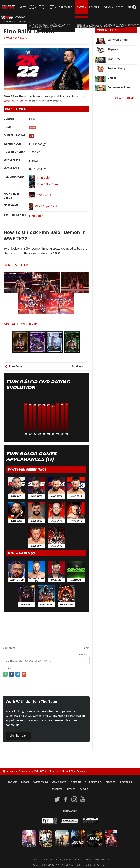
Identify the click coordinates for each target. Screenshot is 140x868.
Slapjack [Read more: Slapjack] (113, 49)
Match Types (73, 17)
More (131, 7)
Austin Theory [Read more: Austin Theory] (116, 68)
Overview (20, 17)
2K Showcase (97, 17)
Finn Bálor (36, 216)
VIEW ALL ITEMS (126, 98)
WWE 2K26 (32, 7)
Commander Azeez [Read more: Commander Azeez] (119, 87)
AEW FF (52, 7)
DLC (85, 17)
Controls (129, 17)
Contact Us (46, 859)
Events (108, 7)
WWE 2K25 (42, 7)
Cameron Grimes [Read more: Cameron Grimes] (118, 40)
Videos (75, 22)
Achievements (45, 22)
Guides (50, 17)
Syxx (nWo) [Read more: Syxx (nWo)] (114, 59)
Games (81, 7)
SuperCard (66, 7)
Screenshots (62, 22)
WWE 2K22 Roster (17, 38)
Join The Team (18, 736)
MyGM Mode (8, 22)
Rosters (94, 7)
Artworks (86, 22)
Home (12, 782)
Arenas (60, 17)
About (34, 859)
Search (88, 859)
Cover (96, 22)
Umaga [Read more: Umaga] (112, 78)
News (23, 7)
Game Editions (114, 17)
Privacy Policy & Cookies (68, 859)
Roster (40, 17)
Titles (120, 7)
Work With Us (102, 859)
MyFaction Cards (26, 22)
